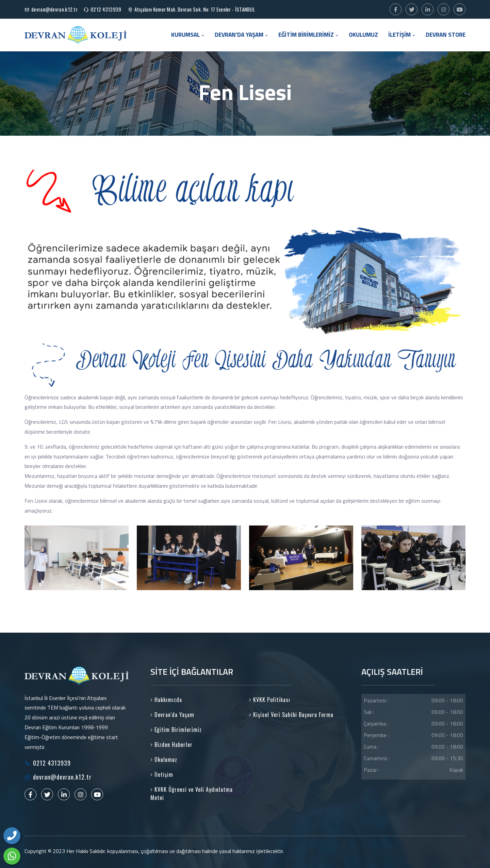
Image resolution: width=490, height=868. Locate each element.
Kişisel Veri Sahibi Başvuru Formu (291, 715)
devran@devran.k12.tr (54, 9)
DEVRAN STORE (446, 35)
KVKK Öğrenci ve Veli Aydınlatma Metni (192, 794)
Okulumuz (164, 759)
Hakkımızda (166, 700)
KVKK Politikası (270, 700)
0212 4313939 (106, 9)
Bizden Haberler (171, 745)
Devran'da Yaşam (172, 715)
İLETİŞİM (402, 35)
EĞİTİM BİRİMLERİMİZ (308, 35)
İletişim (162, 774)
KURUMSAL (188, 35)
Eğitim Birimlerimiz (176, 730)
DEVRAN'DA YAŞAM (241, 35)
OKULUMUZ (363, 35)
